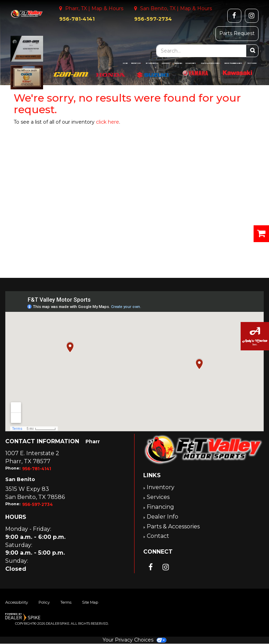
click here (108, 122)
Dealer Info (192, 63)
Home (125, 63)
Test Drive (252, 63)
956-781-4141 (77, 19)
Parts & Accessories (211, 63)
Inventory (137, 63)
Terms (66, 602)
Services (166, 63)
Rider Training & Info (234, 63)
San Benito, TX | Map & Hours (173, 8)
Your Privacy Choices (134, 640)
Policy (44, 602)
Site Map (90, 602)
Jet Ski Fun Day (152, 63)
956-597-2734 (153, 19)
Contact (159, 536)
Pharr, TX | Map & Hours (91, 8)
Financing (178, 63)
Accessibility (17, 602)
